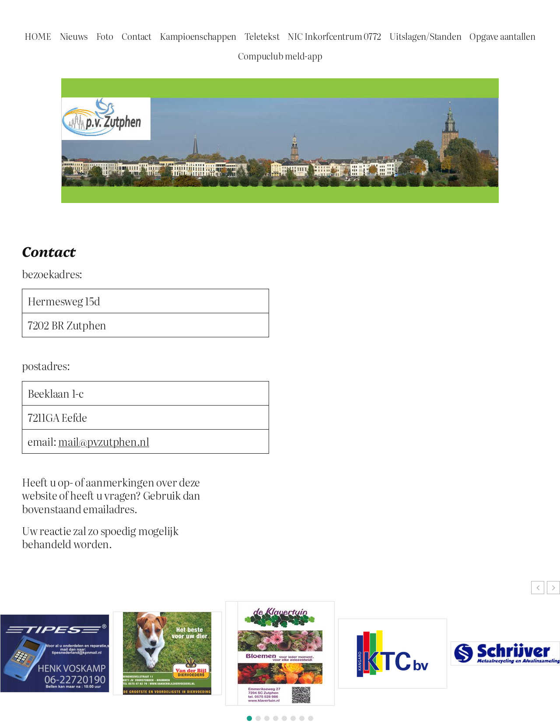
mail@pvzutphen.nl (104, 441)
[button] (553, 588)
